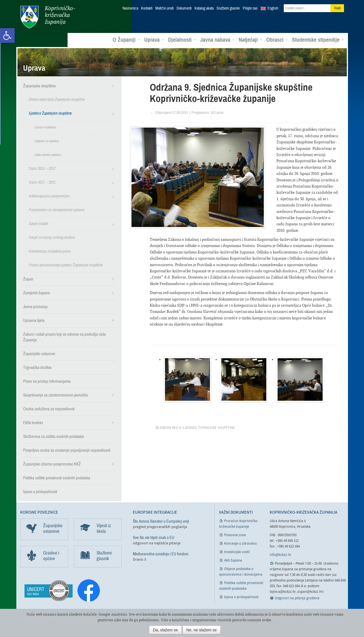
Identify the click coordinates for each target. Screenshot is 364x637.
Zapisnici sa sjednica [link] (47, 141)
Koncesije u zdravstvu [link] (240, 543)
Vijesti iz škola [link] (104, 528)
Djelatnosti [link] (182, 40)
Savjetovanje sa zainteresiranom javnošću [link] (55, 395)
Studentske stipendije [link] (318, 40)
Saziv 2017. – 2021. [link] (43, 182)
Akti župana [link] (233, 560)
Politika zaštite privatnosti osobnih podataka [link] (57, 478)
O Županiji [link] (126, 40)
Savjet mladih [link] (38, 223)
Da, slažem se (165, 630)
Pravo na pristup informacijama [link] (47, 381)
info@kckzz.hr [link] (281, 555)
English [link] (273, 8)
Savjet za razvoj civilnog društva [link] (52, 237)
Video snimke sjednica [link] (48, 155)
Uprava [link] (154, 40)
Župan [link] (28, 279)
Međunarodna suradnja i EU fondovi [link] (161, 554)
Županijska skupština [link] (39, 86)
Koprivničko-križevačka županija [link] (48, 17)
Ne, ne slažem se (202, 630)
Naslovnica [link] (130, 8)
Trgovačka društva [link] (37, 367)
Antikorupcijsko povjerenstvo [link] (49, 196)
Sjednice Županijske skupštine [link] (50, 113)
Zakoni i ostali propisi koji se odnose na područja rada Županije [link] (64, 337)
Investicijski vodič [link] (237, 552)
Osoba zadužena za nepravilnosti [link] (49, 409)
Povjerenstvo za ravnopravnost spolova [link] (56, 210)
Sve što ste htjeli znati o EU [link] (154, 537)
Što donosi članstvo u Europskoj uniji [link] (161, 521)
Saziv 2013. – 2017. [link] (43, 168)
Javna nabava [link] (217, 40)
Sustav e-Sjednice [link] (45, 127)
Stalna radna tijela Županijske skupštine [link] (57, 99)
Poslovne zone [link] (235, 535)
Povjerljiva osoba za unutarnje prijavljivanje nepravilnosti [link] (67, 450)
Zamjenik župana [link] (36, 293)
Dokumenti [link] (184, 8)
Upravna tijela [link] (34, 320)
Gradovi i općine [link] (51, 555)
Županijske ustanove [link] (39, 353)
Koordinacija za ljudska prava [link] (50, 251)
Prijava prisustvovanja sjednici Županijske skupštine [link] (66, 265)
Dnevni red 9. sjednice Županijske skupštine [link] (197, 428)
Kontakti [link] (147, 8)
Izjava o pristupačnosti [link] (40, 491)
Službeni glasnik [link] (228, 8)
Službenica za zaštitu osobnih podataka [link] (53, 436)
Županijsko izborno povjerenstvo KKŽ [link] (52, 464)
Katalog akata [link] (204, 8)
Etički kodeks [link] (33, 422)
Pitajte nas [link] (250, 8)
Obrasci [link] (277, 40)
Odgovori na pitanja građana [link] (297, 598)
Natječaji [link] (250, 40)
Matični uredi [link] (165, 8)
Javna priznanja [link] (35, 306)
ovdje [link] (267, 620)
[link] (7, 35)
